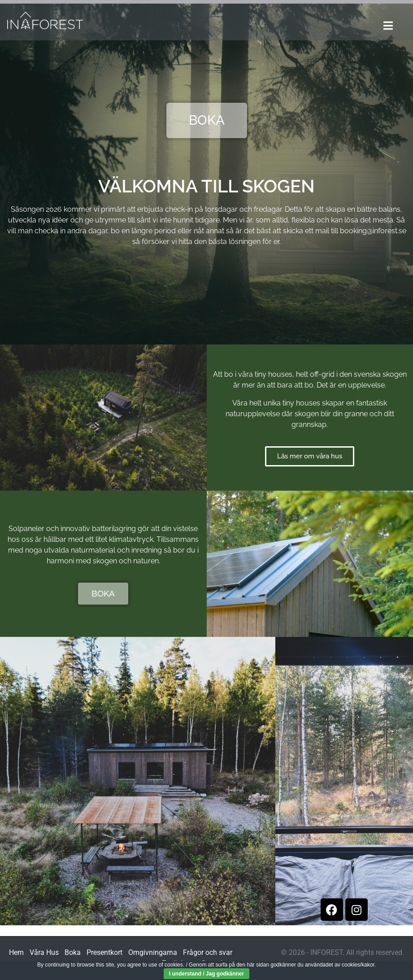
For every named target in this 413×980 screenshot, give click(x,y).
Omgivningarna (153, 952)
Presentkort (104, 952)
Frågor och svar (208, 952)
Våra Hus (44, 952)
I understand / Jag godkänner (206, 974)
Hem (16, 952)
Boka (73, 952)
